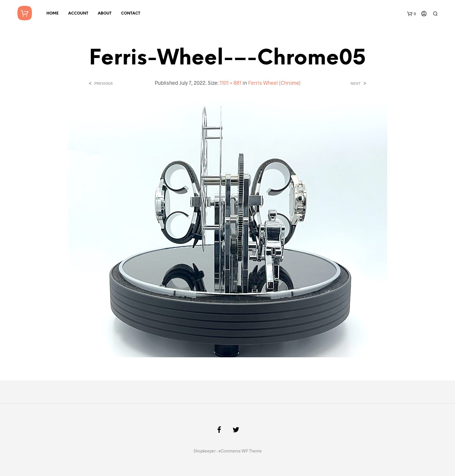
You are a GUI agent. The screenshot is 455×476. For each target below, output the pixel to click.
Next (356, 83)
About (105, 13)
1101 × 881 (231, 83)
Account (78, 13)
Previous (103, 83)
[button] (227, 229)
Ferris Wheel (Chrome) (274, 83)
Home (53, 13)
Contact (131, 13)
